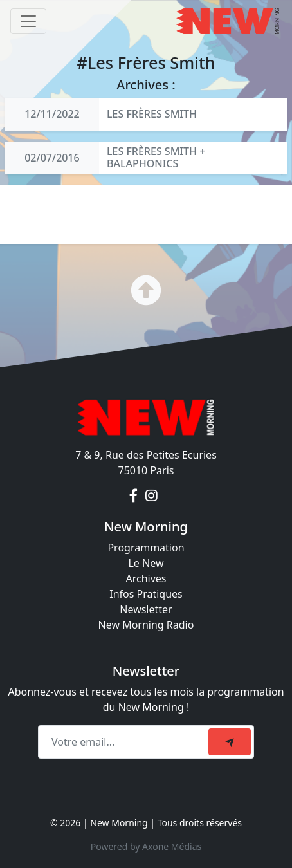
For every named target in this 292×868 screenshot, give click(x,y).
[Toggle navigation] (28, 21)
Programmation (146, 548)
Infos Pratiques (146, 594)
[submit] (230, 742)
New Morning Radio (146, 625)
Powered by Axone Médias (146, 846)
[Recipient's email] (125, 742)
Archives (146, 578)
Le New (146, 563)
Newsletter (146, 609)
